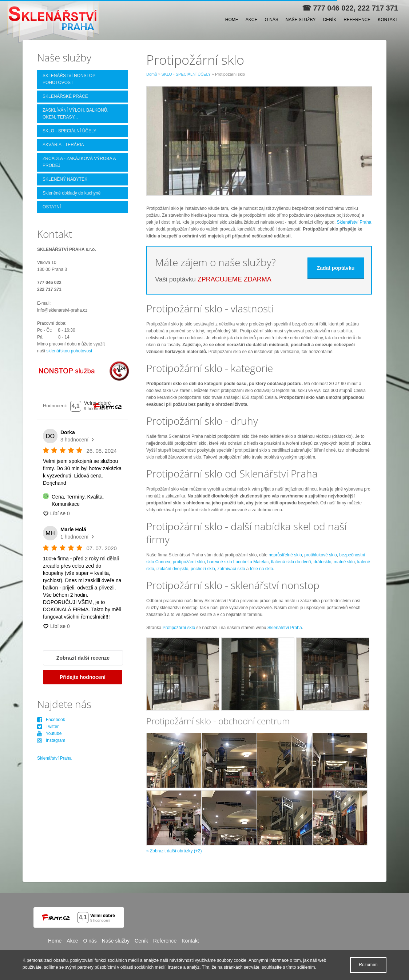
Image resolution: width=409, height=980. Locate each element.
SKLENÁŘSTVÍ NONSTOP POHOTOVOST (69, 79)
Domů (152, 74)
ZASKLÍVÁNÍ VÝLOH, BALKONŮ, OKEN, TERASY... (76, 114)
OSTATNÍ (52, 207)
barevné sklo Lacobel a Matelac (238, 562)
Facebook (51, 720)
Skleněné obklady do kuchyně (72, 193)
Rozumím (368, 965)
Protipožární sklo (179, 628)
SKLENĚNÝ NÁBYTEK (65, 179)
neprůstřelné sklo (285, 555)
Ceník (330, 20)
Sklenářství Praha (354, 222)
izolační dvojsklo (172, 569)
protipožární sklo (189, 562)
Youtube (49, 733)
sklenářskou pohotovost (69, 351)
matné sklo (344, 562)
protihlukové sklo (320, 555)
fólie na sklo (261, 569)
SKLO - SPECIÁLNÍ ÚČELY (186, 74)
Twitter (48, 727)
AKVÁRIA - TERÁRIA (63, 145)
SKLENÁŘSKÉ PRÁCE (65, 96)
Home (232, 20)
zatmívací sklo (231, 569)
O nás (271, 20)
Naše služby (301, 20)
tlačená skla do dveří (291, 562)
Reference (357, 20)
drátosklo (323, 562)
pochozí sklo (203, 569)
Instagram (51, 740)
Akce (252, 20)
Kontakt (388, 20)
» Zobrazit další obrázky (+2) (174, 851)
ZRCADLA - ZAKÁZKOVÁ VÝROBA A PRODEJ (79, 162)
